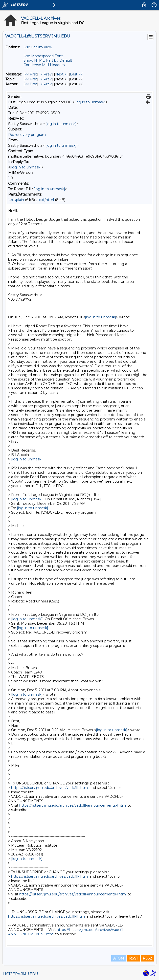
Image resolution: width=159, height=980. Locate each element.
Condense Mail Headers (44, 65)
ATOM (119, 958)
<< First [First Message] (31, 74)
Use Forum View (38, 47)
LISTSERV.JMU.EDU (20, 974)
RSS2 (147, 958)
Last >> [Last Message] (76, 74)
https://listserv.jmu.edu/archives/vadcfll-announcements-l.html (73, 805)
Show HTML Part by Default (48, 60)
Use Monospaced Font (43, 56)
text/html (46, 200)
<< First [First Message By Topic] (31, 79)
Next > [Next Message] (61, 74)
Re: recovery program (27, 135)
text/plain (16, 200)
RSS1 (133, 958)
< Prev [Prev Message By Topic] (46, 79)
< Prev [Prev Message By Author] (46, 84)
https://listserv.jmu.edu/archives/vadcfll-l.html (50, 788)
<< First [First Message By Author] (31, 84)
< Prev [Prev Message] (46, 74)
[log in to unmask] (90, 102)
